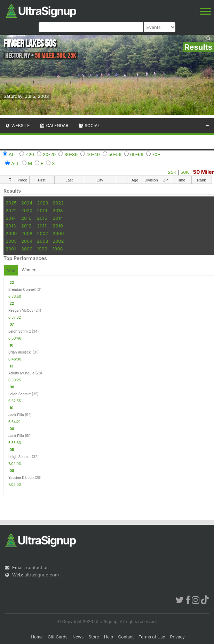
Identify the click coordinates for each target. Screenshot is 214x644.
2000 (27, 249)
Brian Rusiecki (20, 352)
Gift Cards (58, 637)
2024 (27, 203)
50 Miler (204, 172)
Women (29, 270)
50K (185, 172)
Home (37, 637)
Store (94, 637)
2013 (11, 226)
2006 (58, 233)
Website (17, 126)
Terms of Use (152, 637)
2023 (42, 203)
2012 (26, 226)
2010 (58, 226)
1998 (58, 249)
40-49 (93, 154)
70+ (156, 154)
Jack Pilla (16, 415)
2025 (11, 203)
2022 (58, 203)
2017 (11, 218)
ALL (13, 154)
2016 (26, 218)
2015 (42, 218)
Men (11, 270)
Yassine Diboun (21, 478)
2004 (27, 241)
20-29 (49, 154)
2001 (11, 249)
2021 (11, 210)
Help (109, 637)
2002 (58, 241)
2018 (58, 210)
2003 (42, 241)
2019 (42, 210)
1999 (42, 249)
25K (172, 172)
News (78, 637)
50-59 (115, 154)
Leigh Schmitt (20, 331)
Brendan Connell (22, 289)
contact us (37, 567)
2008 (27, 233)
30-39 (71, 154)
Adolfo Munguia (21, 373)
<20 (30, 154)
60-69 (137, 154)
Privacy (177, 637)
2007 (42, 233)
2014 (58, 218)
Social (89, 126)
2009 (11, 233)
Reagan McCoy (21, 310)
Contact (126, 637)
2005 (11, 241)
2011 (42, 226)
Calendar (54, 126)
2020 (27, 210)
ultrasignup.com (42, 575)
